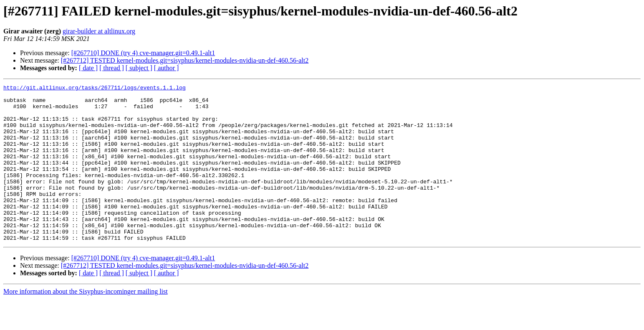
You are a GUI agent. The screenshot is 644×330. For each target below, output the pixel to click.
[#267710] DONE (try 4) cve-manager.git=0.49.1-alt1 (143, 53)
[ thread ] (112, 68)
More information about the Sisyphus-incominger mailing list (86, 323)
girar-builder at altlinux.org (99, 31)
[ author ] (167, 68)
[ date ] (88, 68)
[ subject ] (139, 68)
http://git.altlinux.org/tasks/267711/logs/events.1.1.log (95, 89)
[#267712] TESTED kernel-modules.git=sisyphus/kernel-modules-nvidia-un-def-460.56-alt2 (185, 60)
